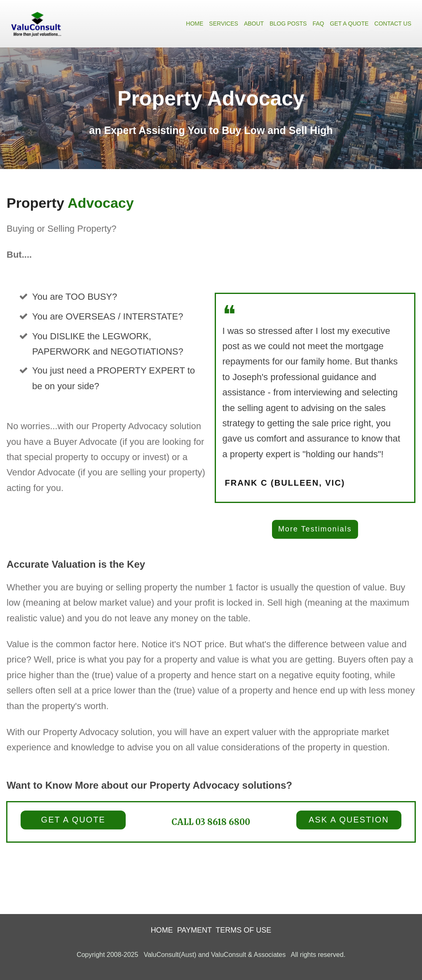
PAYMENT (195, 930)
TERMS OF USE (243, 930)
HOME (162, 930)
